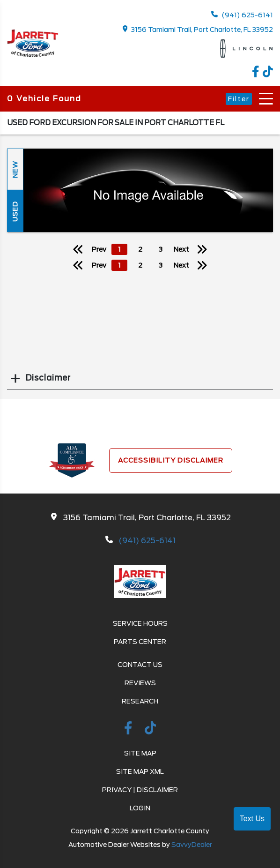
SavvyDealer (192, 845)
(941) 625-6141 (242, 15)
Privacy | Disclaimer (140, 790)
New (15, 169)
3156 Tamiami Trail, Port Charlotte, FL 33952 (198, 29)
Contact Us (140, 665)
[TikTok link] (268, 75)
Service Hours (140, 623)
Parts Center (140, 642)
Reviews (140, 683)
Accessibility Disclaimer (171, 460)
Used (15, 211)
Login (140, 808)
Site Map (140, 753)
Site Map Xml (140, 771)
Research (140, 701)
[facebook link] (258, 75)
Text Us (252, 819)
